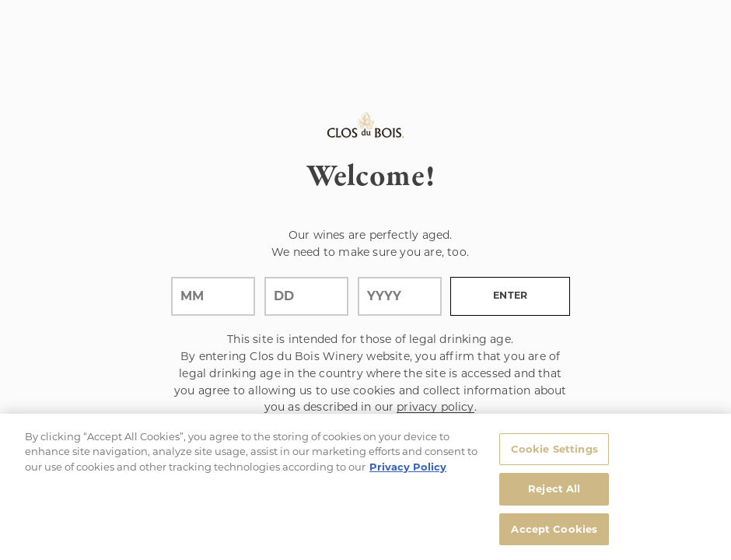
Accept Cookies (554, 534)
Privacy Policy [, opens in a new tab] (408, 471)
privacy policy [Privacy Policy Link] (435, 407)
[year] (400, 296)
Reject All (554, 494)
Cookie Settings (554, 453)
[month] (213, 296)
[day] (306, 296)
